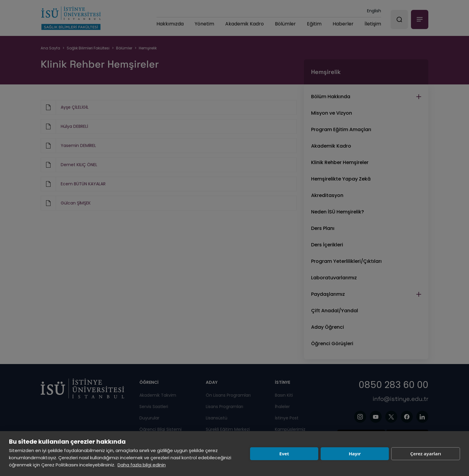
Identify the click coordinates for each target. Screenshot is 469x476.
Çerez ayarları (426, 454)
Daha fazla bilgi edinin (142, 465)
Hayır (355, 454)
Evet (284, 454)
